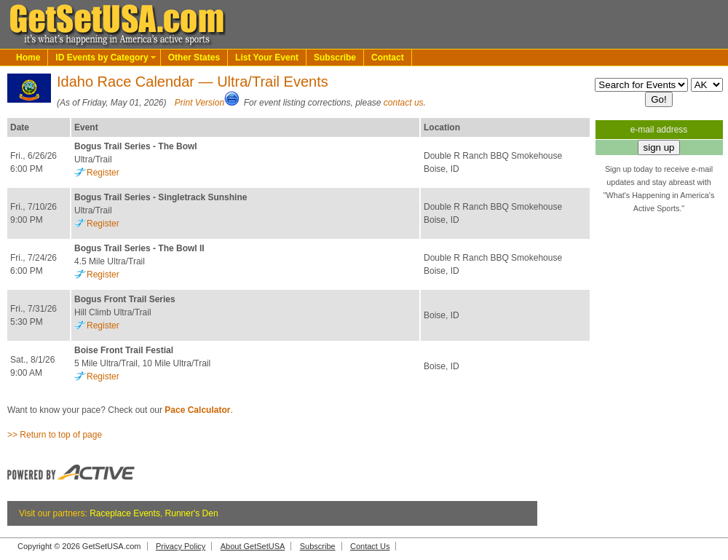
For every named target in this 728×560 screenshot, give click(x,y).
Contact (388, 58)
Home (28, 58)
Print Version (199, 103)
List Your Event (267, 58)
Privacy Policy (181, 546)
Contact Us (370, 546)
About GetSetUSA (253, 546)
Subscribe (335, 58)
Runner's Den (192, 513)
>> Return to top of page (55, 435)
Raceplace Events (125, 513)
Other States (194, 58)
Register (103, 173)
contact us (404, 103)
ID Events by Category (102, 58)
